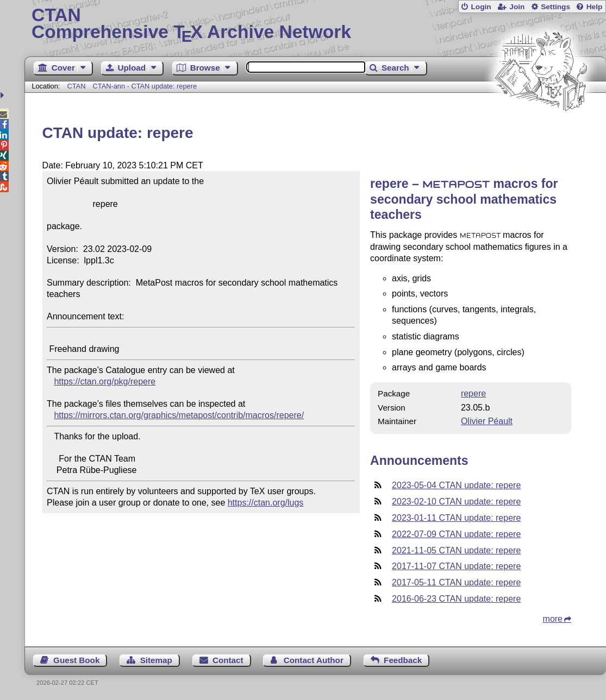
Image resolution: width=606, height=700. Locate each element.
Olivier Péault (487, 421)
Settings (555, 7)
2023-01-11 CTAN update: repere (456, 518)
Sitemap (156, 660)
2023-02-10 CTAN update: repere (456, 502)
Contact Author (314, 660)
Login (481, 7)
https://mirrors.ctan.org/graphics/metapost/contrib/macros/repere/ (179, 415)
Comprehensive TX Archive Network (315, 24)
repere (473, 393)
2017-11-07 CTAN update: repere (456, 566)
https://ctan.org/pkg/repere (105, 381)
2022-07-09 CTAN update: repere (456, 534)
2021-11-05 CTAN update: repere (456, 550)
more (553, 619)
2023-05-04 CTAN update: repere (456, 485)
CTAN (76, 86)
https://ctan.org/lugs (266, 503)
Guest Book (76, 660)
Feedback (403, 660)
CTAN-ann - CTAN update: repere (145, 86)
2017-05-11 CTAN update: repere (456, 582)
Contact (228, 660)
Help (595, 7)
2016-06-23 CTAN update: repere (456, 599)
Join (517, 7)
